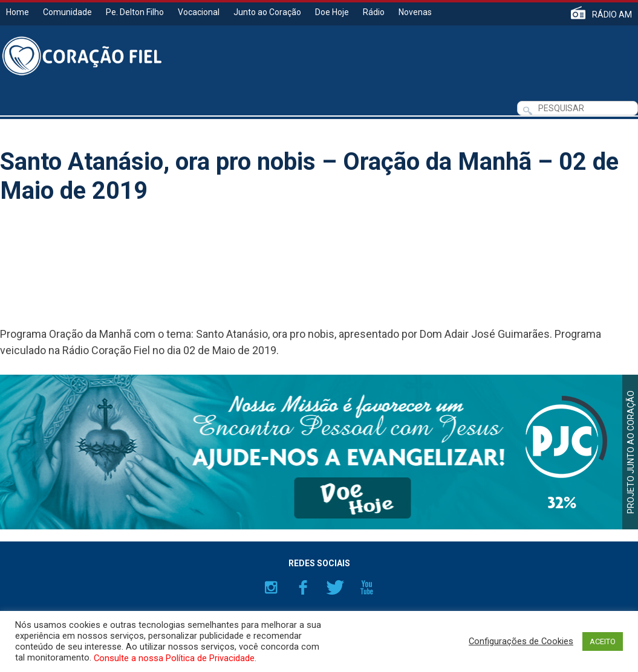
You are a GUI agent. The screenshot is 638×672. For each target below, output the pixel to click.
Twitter (335, 587)
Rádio (374, 12)
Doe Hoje (332, 12)
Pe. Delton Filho (135, 12)
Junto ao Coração (267, 12)
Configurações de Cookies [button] (521, 641)
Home (18, 12)
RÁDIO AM (612, 14)
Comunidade (67, 12)
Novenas (415, 12)
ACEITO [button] (603, 641)
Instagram (271, 587)
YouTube (367, 587)
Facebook (303, 587)
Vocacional (199, 12)
